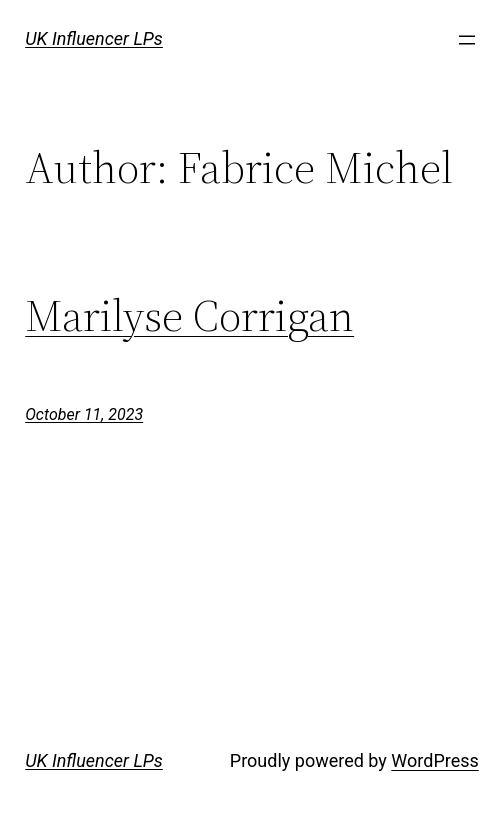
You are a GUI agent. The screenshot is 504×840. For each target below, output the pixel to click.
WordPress (434, 760)
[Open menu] (467, 40)
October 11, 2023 (84, 414)
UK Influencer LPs (94, 38)
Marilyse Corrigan (189, 316)
